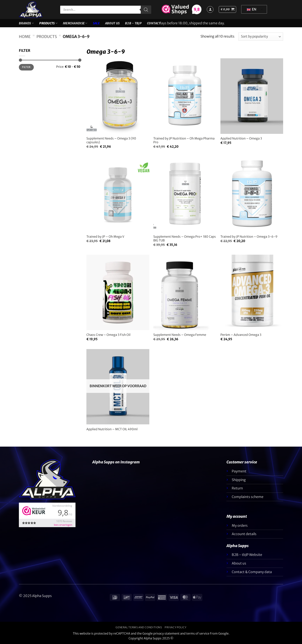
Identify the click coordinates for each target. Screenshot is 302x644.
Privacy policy (176, 627)
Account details (244, 534)
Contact (154, 23)
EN (252, 9)
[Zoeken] (146, 10)
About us (112, 23)
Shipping (239, 480)
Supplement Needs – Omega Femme (180, 335)
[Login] (210, 9)
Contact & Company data (252, 572)
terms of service (198, 634)
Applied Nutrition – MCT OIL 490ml (112, 429)
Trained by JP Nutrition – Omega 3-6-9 (249, 237)
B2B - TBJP (133, 23)
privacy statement (166, 634)
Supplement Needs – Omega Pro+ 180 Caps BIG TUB (185, 239)
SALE (96, 23)
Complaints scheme (248, 497)
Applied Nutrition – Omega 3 (241, 138)
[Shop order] (261, 37)
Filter (26, 67)
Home (25, 37)
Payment (239, 471)
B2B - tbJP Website (247, 555)
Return (237, 488)
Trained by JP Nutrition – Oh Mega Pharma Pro (184, 140)
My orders (240, 525)
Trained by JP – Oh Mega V (105, 237)
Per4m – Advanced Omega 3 (241, 335)
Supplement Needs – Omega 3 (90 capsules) (111, 140)
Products (48, 23)
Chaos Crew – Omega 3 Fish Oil (108, 335)
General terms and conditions (139, 627)
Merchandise (75, 23)
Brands (26, 23)
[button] (227, 9)
